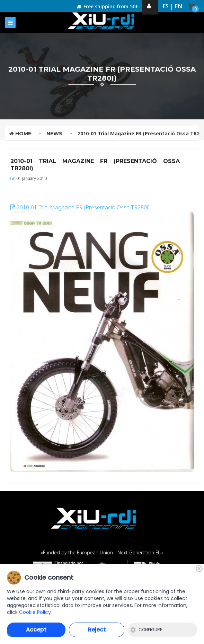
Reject (97, 630)
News (54, 134)
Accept (36, 630)
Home (20, 134)
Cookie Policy (35, 612)
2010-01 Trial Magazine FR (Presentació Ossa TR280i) (80, 207)
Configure (146, 630)
